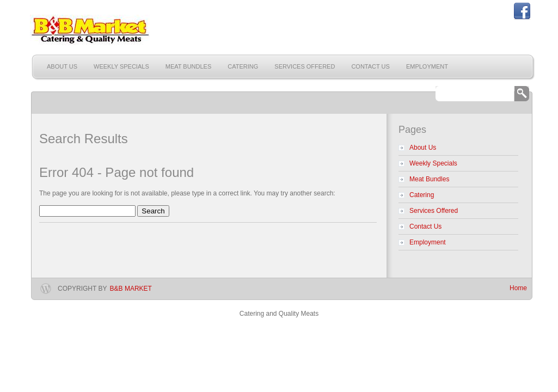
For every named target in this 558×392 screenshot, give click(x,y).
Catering (243, 66)
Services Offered (305, 66)
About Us (62, 66)
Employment (427, 66)
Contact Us (370, 66)
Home (518, 288)
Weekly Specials (121, 66)
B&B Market (131, 289)
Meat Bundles (189, 66)
